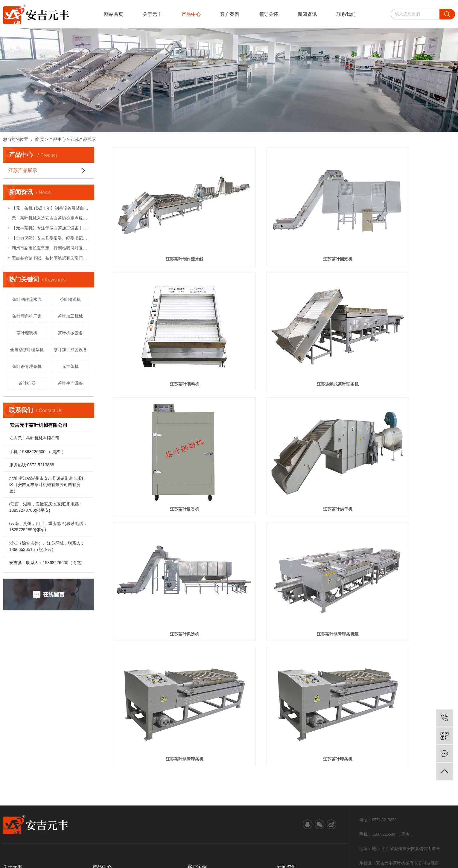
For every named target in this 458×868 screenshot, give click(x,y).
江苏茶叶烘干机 (401, 331)
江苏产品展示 (83, 139)
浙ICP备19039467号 (148, 810)
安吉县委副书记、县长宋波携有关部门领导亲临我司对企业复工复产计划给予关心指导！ (51, 258)
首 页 (39, 139)
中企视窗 (109, 828)
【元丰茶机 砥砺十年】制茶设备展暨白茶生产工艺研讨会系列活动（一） (51, 208)
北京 (58, 819)
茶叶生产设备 (70, 383)
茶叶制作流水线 (27, 299)
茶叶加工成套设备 (70, 350)
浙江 (67, 819)
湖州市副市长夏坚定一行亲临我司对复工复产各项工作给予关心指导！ (51, 248)
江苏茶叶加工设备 (242, 810)
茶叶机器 (27, 383)
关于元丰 (152, 14)
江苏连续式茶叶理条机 (167, 331)
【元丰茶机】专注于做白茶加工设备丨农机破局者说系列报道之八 (51, 228)
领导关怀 (269, 14)
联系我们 (346, 14)
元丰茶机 (70, 366)
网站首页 (114, 14)
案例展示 (196, 725)
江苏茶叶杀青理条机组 (284, 429)
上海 (48, 819)
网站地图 (52, 801)
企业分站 (31, 801)
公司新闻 (285, 743)
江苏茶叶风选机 (167, 429)
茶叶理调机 (27, 333)
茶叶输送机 (70, 299)
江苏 (29, 819)
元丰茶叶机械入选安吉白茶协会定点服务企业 (51, 218)
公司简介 (11, 725)
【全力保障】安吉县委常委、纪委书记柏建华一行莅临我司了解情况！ (51, 238)
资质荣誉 (11, 734)
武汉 (39, 819)
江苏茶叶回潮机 (284, 232)
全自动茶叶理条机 (27, 350)
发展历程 (11, 743)
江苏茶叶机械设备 (207, 810)
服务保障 (11, 752)
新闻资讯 (307, 14)
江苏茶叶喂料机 (401, 232)
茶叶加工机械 (70, 316)
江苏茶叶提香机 (284, 331)
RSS (68, 801)
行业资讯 (285, 734)
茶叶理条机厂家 (27, 316)
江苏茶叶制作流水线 (167, 232)
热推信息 (11, 801)
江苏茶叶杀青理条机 (401, 429)
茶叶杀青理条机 (27, 366)
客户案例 (230, 14)
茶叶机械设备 (70, 333)
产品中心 (191, 14)
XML (80, 801)
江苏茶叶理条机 (167, 527)
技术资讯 (285, 752)
